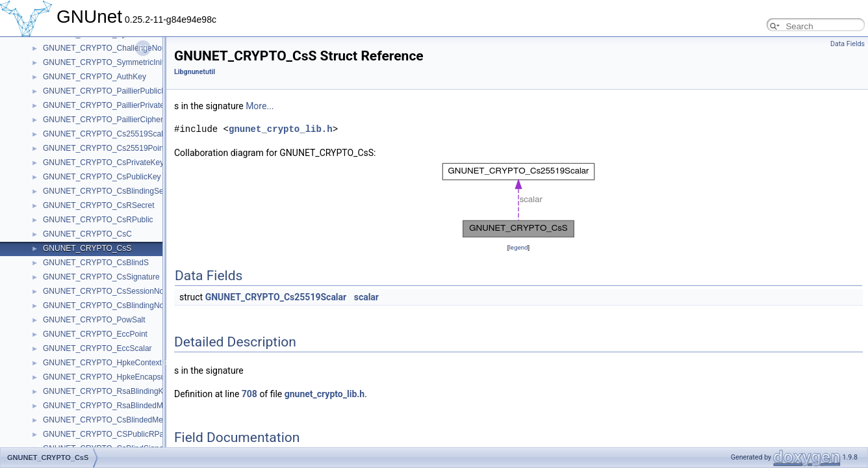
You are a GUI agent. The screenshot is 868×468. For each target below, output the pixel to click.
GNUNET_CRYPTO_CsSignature (101, 277)
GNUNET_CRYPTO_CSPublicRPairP (108, 434)
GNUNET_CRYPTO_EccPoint (95, 334)
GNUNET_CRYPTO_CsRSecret (99, 205)
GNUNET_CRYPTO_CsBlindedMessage (113, 420)
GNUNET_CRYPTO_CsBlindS (96, 263)
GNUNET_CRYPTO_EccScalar (97, 348)
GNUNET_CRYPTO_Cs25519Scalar (107, 134)
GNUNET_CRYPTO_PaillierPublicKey (109, 91)
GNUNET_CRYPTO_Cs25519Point (104, 148)
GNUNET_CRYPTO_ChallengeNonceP (111, 48)
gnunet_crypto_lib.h (281, 129)
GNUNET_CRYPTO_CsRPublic (98, 220)
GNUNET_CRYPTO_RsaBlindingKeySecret (119, 391)
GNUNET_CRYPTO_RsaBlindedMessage (116, 406)
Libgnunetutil (195, 72)
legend (518, 247)
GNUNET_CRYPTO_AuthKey (95, 77)
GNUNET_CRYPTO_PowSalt (94, 320)
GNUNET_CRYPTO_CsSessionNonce (110, 291)
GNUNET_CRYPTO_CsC (87, 234)
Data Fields (848, 44)
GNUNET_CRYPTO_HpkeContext (102, 363)
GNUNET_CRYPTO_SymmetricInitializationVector (130, 62)
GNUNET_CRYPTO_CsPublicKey (102, 177)
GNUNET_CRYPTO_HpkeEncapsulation (113, 377)
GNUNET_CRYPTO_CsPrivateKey (103, 162)
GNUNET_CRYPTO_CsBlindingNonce (110, 305)
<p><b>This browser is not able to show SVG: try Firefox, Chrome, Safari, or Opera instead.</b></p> (518, 200)
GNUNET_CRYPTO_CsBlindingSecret (110, 191)
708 (249, 394)
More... (260, 106)
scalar (366, 297)
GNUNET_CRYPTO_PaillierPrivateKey (110, 105)
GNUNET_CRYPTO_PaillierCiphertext (109, 120)
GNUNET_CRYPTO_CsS (87, 248)
